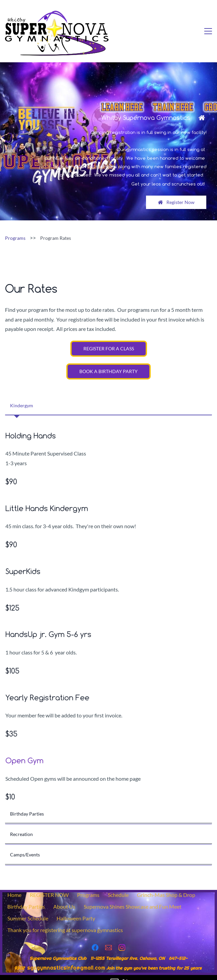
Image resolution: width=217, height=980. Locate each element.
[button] (108, 396)
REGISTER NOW (49, 885)
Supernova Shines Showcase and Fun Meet (133, 896)
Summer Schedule (28, 908)
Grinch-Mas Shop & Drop (166, 885)
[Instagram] (122, 937)
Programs (15, 228)
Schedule (118, 885)
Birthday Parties (26, 896)
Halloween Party (76, 908)
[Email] (108, 937)
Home (14, 885)
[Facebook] (95, 937)
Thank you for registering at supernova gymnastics (65, 920)
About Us (64, 896)
